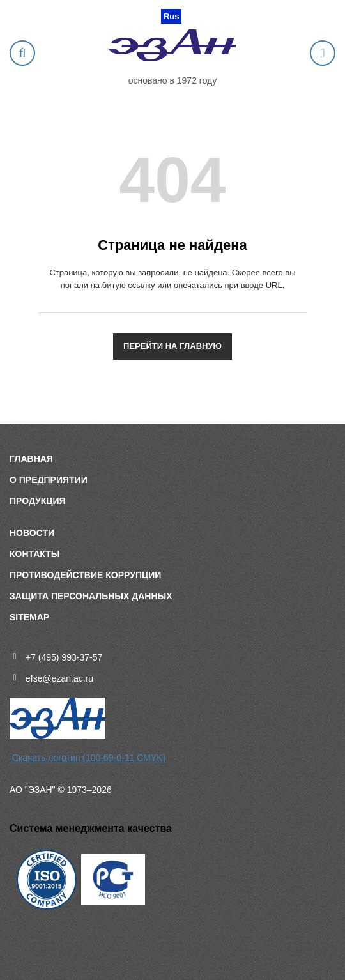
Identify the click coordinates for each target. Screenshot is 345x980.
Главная (31, 459)
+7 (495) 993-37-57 (64, 657)
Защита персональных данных (91, 596)
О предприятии (49, 480)
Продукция (38, 501)
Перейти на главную (172, 346)
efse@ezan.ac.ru (59, 678)
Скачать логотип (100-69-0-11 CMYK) (88, 758)
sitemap (29, 617)
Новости (32, 533)
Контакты (34, 554)
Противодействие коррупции (85, 575)
